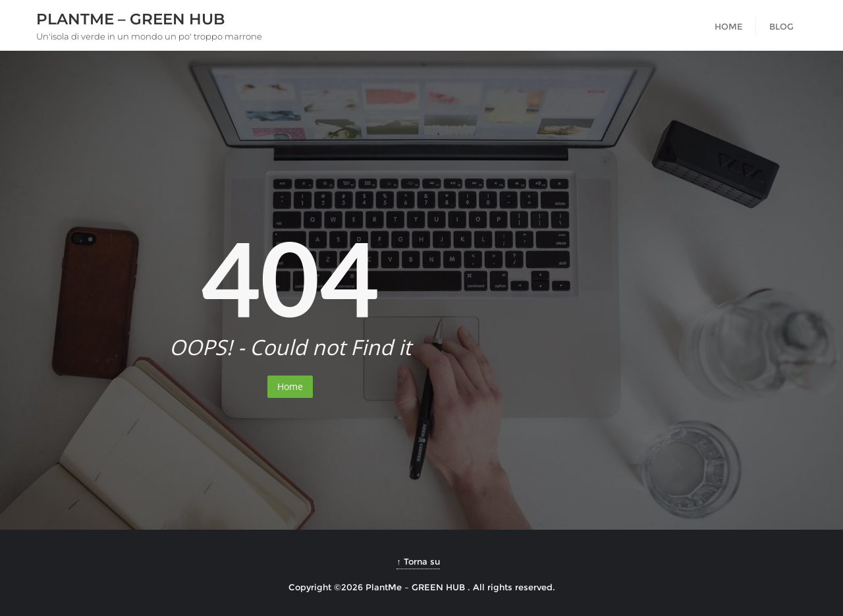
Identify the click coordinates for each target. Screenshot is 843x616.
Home (290, 386)
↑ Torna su (418, 561)
